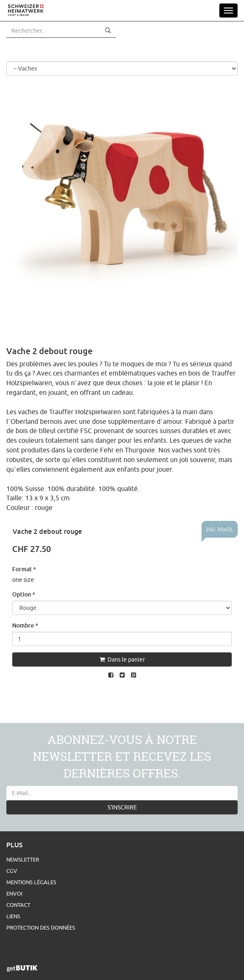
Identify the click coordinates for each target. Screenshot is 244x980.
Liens (13, 916)
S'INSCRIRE (122, 807)
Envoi (14, 893)
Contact (18, 905)
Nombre (25, 625)
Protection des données (41, 927)
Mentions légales (31, 882)
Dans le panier (122, 659)
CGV (12, 871)
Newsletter (23, 859)
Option (24, 594)
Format (24, 569)
